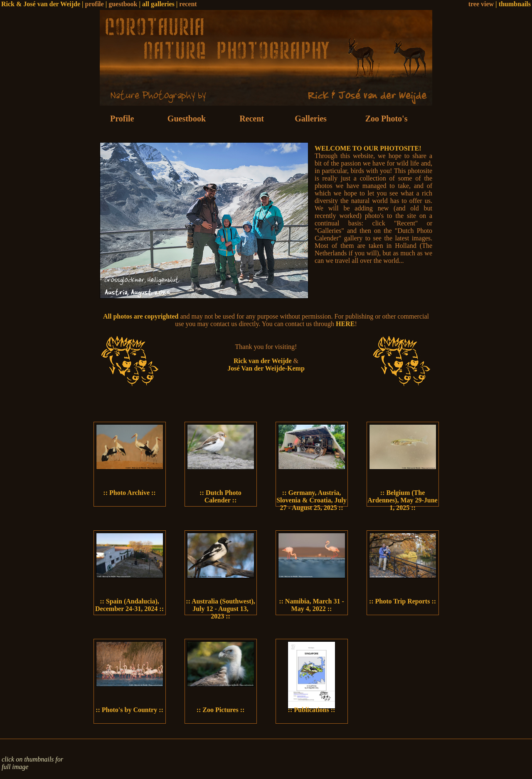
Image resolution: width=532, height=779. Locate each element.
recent (188, 4)
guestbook (123, 4)
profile (95, 4)
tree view (481, 4)
